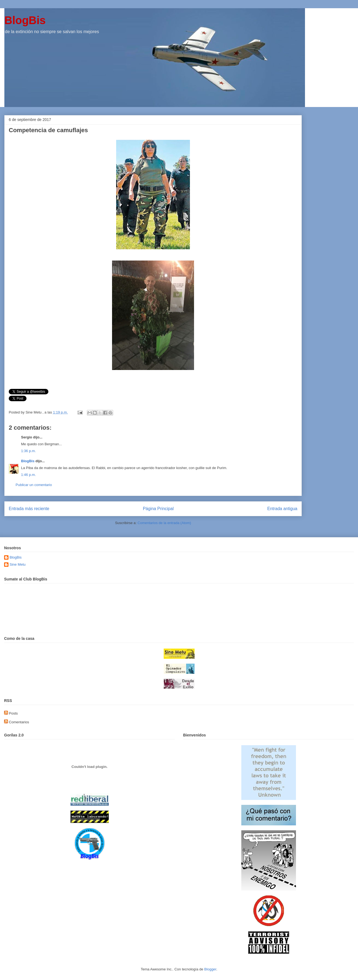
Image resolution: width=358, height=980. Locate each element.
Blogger (210, 969)
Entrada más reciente (29, 509)
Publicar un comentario (34, 485)
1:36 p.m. (28, 451)
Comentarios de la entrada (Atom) (164, 523)
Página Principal (158, 509)
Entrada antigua (282, 509)
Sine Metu (18, 564)
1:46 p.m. (28, 475)
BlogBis (25, 20)
